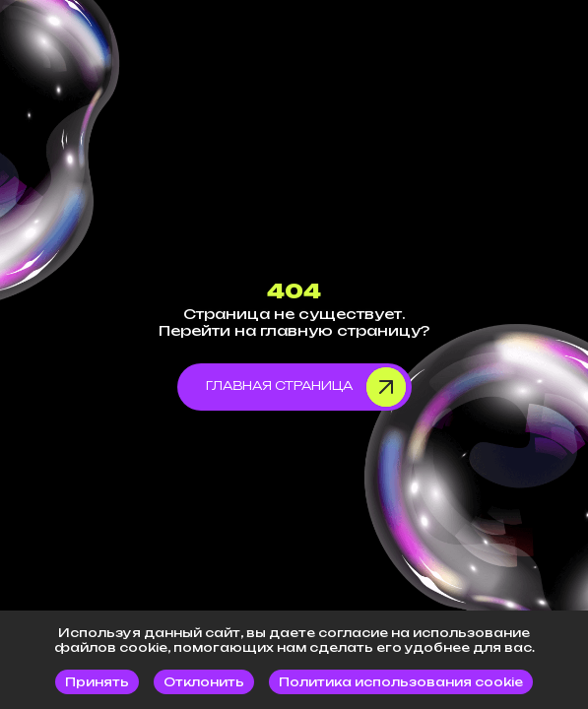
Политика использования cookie (401, 682)
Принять (97, 682)
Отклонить (204, 682)
